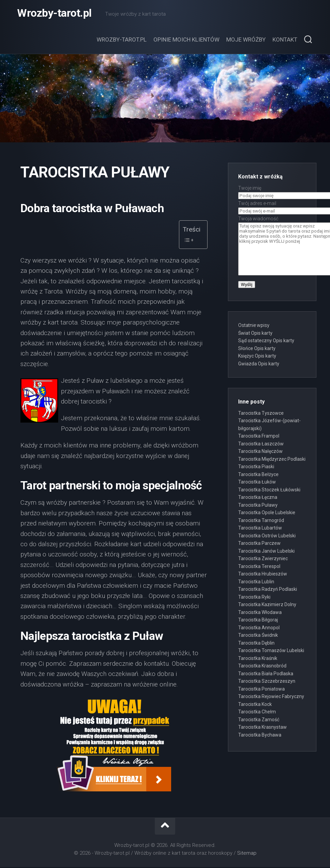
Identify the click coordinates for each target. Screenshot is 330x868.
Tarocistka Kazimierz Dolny (267, 605)
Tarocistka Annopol (259, 628)
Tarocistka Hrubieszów (263, 574)
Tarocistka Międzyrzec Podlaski (272, 460)
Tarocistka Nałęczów (260, 452)
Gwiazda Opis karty (259, 364)
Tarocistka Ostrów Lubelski (267, 536)
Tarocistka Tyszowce (261, 414)
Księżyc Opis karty (257, 357)
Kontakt (285, 40)
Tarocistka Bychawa (260, 736)
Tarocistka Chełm (257, 712)
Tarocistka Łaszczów (261, 444)
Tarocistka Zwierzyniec (263, 559)
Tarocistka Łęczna (258, 498)
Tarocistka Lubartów (260, 528)
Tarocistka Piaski (256, 467)
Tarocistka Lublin (256, 582)
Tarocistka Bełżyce (258, 475)
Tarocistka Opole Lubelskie (267, 513)
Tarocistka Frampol (259, 437)
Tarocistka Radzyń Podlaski (268, 590)
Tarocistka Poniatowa (261, 690)
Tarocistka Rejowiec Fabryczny (271, 697)
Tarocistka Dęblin (256, 644)
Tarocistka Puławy (258, 506)
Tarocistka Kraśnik (258, 659)
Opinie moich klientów (186, 40)
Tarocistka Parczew (259, 544)
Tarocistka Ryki (254, 598)
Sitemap (247, 854)
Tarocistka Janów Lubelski (266, 552)
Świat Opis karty (255, 334)
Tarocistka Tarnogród (261, 521)
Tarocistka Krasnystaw (262, 728)
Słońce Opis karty (257, 349)
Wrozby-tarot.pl (54, 14)
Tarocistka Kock (255, 705)
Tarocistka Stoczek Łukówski (269, 490)
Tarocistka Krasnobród (262, 666)
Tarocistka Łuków (257, 483)
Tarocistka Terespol (259, 567)
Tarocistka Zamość (259, 720)
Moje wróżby (246, 40)
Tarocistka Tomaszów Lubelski (271, 651)
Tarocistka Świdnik (258, 636)
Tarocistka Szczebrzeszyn (267, 682)
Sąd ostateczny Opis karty (266, 341)
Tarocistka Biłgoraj (258, 620)
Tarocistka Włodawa (260, 613)
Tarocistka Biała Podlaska (266, 674)
